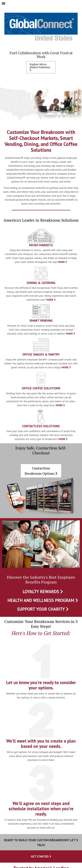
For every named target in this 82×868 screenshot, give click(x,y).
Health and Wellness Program (43, 600)
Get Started (41, 856)
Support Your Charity (43, 609)
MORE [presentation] (63, 262)
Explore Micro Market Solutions (40, 67)
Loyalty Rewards (43, 591)
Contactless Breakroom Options (41, 471)
